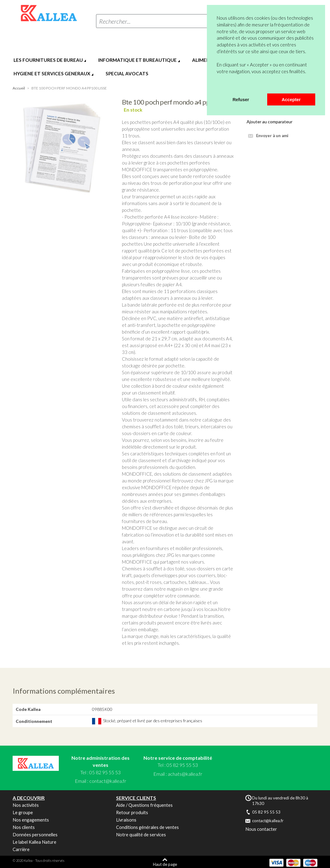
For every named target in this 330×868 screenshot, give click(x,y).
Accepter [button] (291, 100)
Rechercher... (115, 21)
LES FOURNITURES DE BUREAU (48, 60)
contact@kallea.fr (108, 781)
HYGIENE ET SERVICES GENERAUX (52, 73)
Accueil (19, 88)
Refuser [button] (241, 100)
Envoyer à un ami (272, 136)
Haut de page (165, 864)
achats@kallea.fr (185, 774)
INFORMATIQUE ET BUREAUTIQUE (137, 60)
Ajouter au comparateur (270, 122)
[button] (218, 85)
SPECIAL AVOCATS (127, 73)
